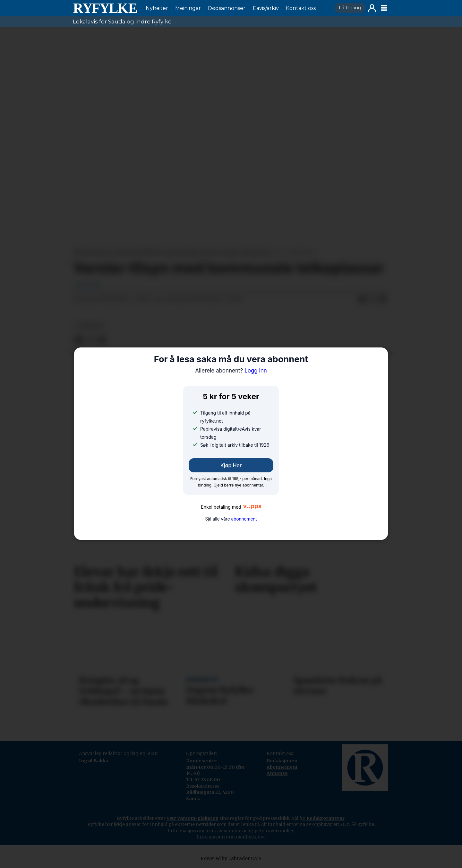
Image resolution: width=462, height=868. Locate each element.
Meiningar (188, 8)
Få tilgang (350, 8)
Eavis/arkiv (266, 8)
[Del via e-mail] (383, 299)
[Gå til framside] (105, 8)
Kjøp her (231, 465)
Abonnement (282, 767)
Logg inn (372, 8)
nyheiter (90, 326)
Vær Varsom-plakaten (193, 818)
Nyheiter (157, 8)
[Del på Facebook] (362, 299)
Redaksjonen (282, 761)
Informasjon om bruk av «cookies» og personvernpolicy (231, 831)
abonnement (244, 519)
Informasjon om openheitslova (231, 837)
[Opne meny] (384, 8)
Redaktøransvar (325, 818)
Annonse (277, 773)
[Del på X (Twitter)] (372, 299)
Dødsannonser (227, 8)
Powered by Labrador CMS (231, 858)
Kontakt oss (301, 8)
